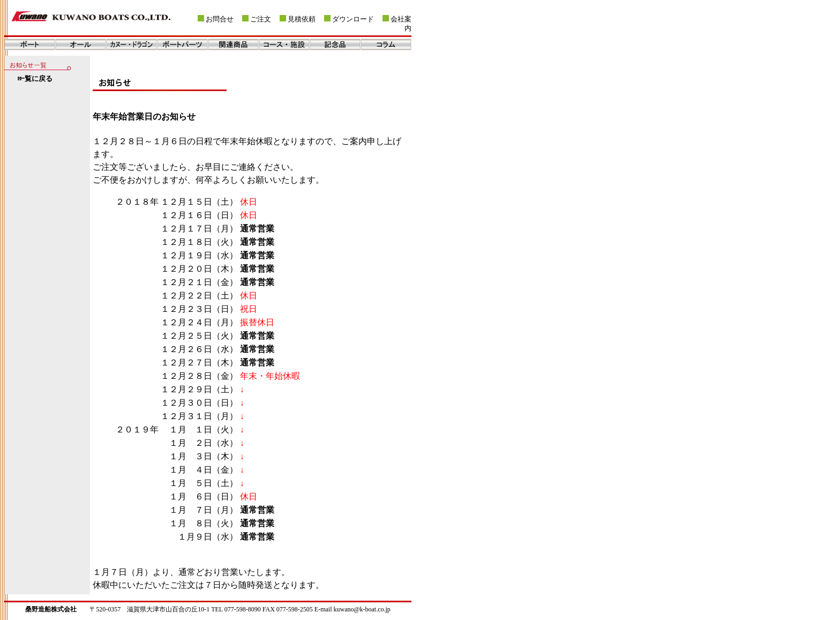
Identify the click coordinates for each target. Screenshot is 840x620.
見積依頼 (302, 19)
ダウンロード (353, 19)
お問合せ (220, 19)
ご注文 (261, 19)
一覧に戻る (35, 79)
